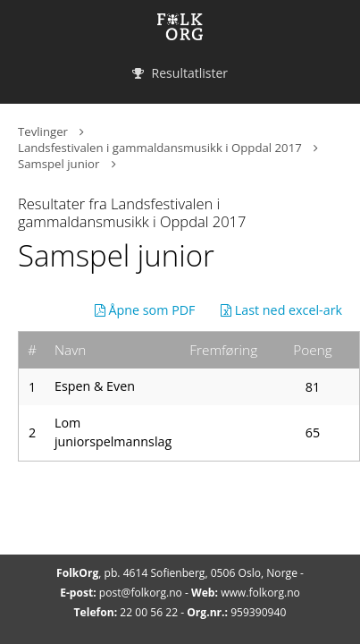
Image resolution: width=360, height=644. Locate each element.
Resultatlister (180, 73)
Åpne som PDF (145, 310)
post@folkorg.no (141, 593)
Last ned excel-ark (281, 310)
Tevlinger (43, 131)
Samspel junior (59, 164)
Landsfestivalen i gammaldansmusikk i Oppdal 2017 (160, 148)
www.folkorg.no (260, 593)
